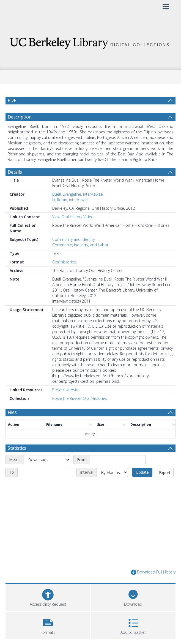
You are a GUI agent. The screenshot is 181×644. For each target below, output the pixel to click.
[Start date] (118, 460)
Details (15, 172)
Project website (66, 390)
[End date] (45, 472)
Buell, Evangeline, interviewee (78, 194)
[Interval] (112, 472)
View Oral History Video (73, 217)
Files (12, 412)
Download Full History (153, 572)
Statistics (17, 448)
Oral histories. (65, 262)
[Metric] (47, 460)
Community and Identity (73, 239)
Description (20, 117)
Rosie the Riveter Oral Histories (80, 398)
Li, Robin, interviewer (70, 200)
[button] (48, 625)
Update (142, 472)
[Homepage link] (91, 42)
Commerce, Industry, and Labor (80, 245)
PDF (12, 100)
